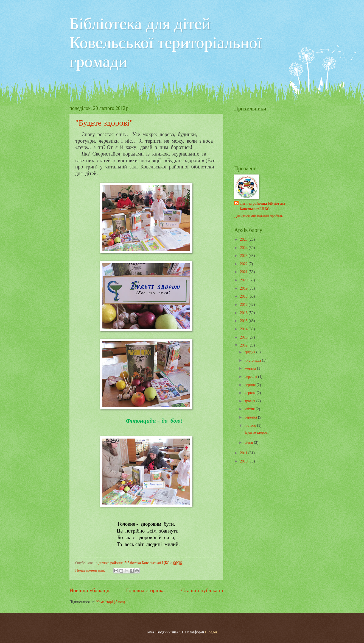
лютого (251, 426)
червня (251, 393)
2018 (244, 296)
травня (250, 401)
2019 (244, 288)
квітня (250, 409)
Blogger (211, 632)
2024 (244, 248)
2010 (244, 461)
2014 (244, 329)
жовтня (251, 368)
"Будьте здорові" (104, 123)
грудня (250, 352)
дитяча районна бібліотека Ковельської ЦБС (262, 206)
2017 (244, 305)
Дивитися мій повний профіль (258, 216)
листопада (253, 360)
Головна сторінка (145, 590)
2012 (244, 345)
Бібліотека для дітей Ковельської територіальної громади (166, 43)
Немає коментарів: (91, 570)
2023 (244, 256)
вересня (251, 377)
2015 (244, 321)
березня (251, 417)
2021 (244, 272)
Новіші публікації (89, 590)
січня (249, 443)
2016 (244, 313)
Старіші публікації (202, 590)
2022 (244, 264)
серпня (251, 385)
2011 (244, 453)
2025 (244, 239)
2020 (244, 280)
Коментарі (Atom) (111, 602)
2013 (244, 337)
